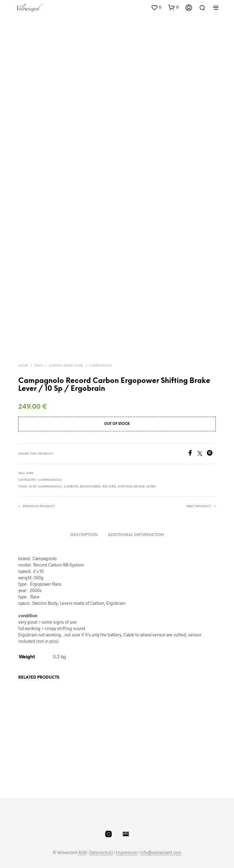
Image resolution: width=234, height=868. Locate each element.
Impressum (127, 842)
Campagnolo (101, 355)
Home (23, 355)
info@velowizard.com (161, 842)
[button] (156, 7)
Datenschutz (101, 842)
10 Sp (32, 476)
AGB (82, 842)
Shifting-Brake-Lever (137, 476)
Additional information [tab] (136, 524)
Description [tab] (84, 524)
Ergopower (90, 476)
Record (109, 476)
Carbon (71, 476)
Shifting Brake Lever (66, 355)
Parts (38, 355)
